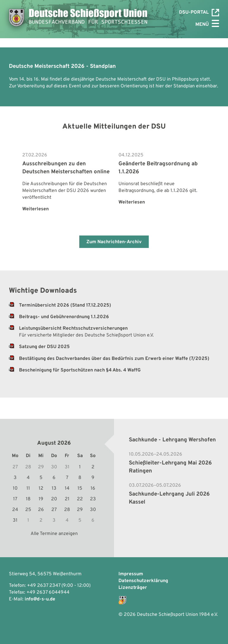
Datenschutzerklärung (143, 581)
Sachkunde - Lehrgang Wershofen (172, 440)
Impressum (131, 574)
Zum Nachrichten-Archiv (114, 242)
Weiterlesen (35, 209)
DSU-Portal (199, 13)
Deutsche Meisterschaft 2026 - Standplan (62, 66)
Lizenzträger (133, 588)
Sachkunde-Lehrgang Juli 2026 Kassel (169, 498)
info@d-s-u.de (40, 599)
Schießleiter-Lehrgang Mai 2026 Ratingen (170, 467)
